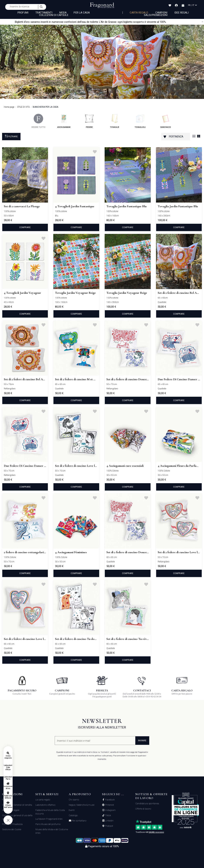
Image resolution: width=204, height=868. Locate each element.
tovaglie (115, 121)
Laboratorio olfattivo (45, 805)
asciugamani (64, 121)
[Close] (202, 22)
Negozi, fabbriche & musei (82, 805)
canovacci (166, 121)
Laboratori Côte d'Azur (8, 767)
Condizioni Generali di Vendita (17, 805)
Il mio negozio (8, 757)
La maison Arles (8, 787)
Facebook (110, 800)
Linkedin (109, 821)
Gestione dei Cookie (12, 829)
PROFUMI (23, 13)
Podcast (109, 826)
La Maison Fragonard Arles (49, 819)
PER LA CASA (82, 13)
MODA (63, 13)
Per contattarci (79, 821)
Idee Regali (182, 13)
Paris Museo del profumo (48, 824)
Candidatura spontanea (147, 803)
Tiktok (108, 815)
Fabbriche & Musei (8, 797)
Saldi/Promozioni (156, 15)
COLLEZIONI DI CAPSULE (54, 15)
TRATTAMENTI (44, 13)
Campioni (161, 13)
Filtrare (11, 136)
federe (89, 121)
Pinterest (109, 805)
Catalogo (73, 815)
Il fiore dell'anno (8, 806)
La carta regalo (43, 800)
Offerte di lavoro (143, 809)
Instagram (110, 810)
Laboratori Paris (8, 778)
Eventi (72, 810)
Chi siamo (74, 800)
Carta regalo (139, 13)
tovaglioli (140, 121)
